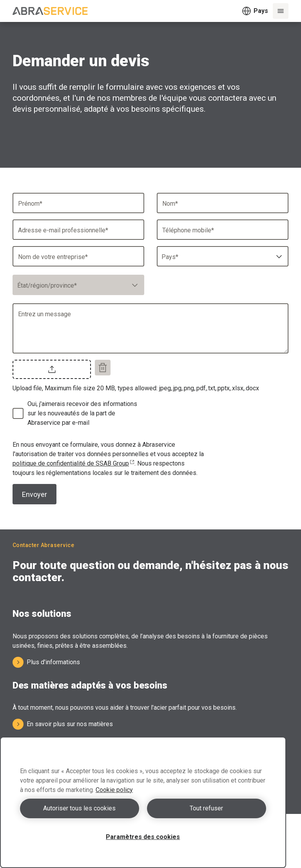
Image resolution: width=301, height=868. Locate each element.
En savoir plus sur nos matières (63, 724)
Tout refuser (206, 808)
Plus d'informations (46, 662)
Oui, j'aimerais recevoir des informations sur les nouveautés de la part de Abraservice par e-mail (82, 413)
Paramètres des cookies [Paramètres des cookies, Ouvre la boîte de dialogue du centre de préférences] (143, 837)
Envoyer (34, 494)
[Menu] (281, 11)
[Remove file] (103, 368)
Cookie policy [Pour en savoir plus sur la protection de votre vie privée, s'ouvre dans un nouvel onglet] (114, 790)
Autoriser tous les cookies (79, 808)
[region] (143, 802)
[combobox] (223, 256)
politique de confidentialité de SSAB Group (73, 463)
